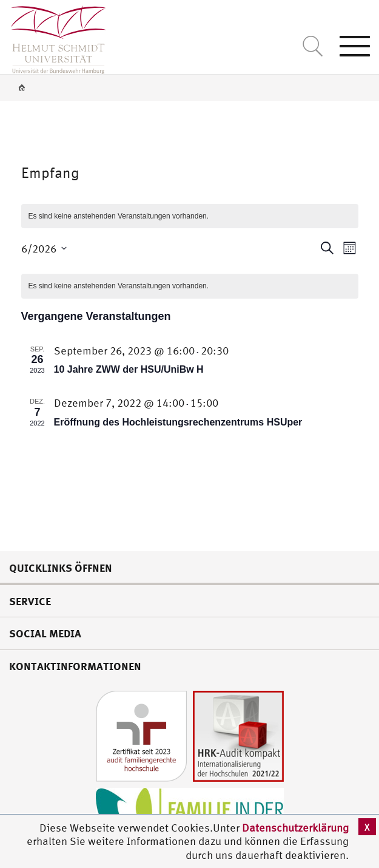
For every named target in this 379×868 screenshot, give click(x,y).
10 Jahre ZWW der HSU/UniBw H (129, 369)
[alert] (190, 286)
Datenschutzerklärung (295, 828)
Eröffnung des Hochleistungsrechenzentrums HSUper (178, 422)
